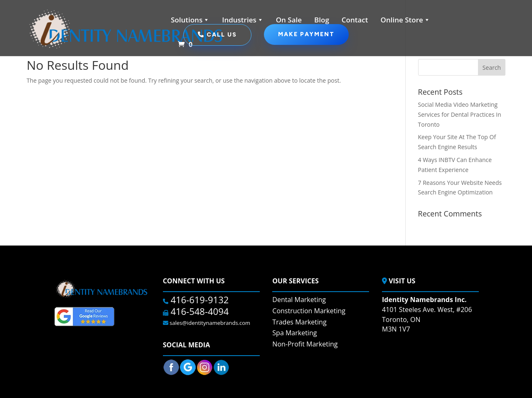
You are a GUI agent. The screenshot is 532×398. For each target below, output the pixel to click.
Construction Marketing (309, 311)
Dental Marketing (299, 300)
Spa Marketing (294, 333)
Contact (355, 20)
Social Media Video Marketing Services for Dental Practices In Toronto (460, 114)
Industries (243, 20)
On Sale (289, 20)
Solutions (190, 20)
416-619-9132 (199, 300)
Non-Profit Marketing (305, 344)
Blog (322, 20)
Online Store (405, 20)
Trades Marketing (299, 322)
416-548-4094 (199, 311)
